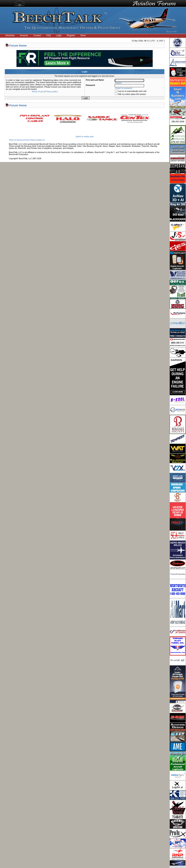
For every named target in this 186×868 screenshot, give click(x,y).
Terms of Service (16, 140)
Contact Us (40, 140)
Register (71, 35)
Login (59, 35)
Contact (37, 35)
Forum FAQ (29, 140)
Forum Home (18, 45)
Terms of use (38, 92)
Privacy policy (51, 92)
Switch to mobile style (85, 137)
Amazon (24, 35)
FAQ (48, 35)
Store (83, 35)
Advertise (10, 35)
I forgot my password (124, 88)
